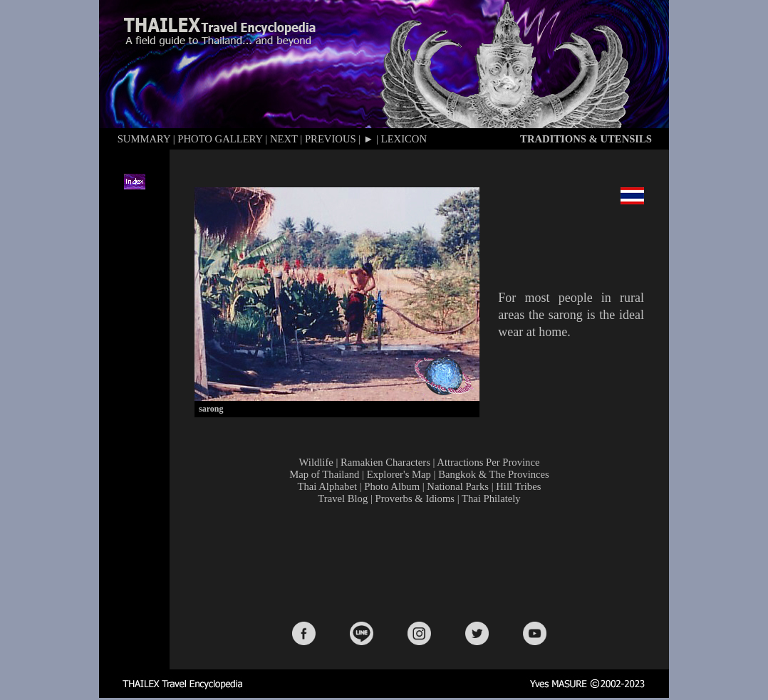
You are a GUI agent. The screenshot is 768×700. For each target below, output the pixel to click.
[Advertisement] (422, 562)
